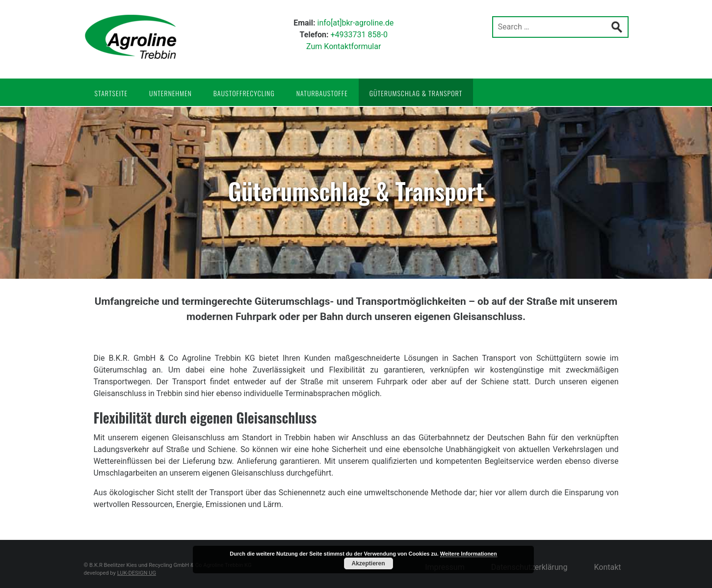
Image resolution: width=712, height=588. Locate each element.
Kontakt (607, 567)
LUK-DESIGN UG (137, 573)
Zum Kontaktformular (343, 46)
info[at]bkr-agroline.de (356, 23)
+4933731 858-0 (359, 35)
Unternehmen (171, 93)
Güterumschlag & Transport (416, 93)
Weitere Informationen (469, 554)
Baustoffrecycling (244, 93)
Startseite (111, 93)
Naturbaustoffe (322, 93)
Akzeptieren (368, 563)
